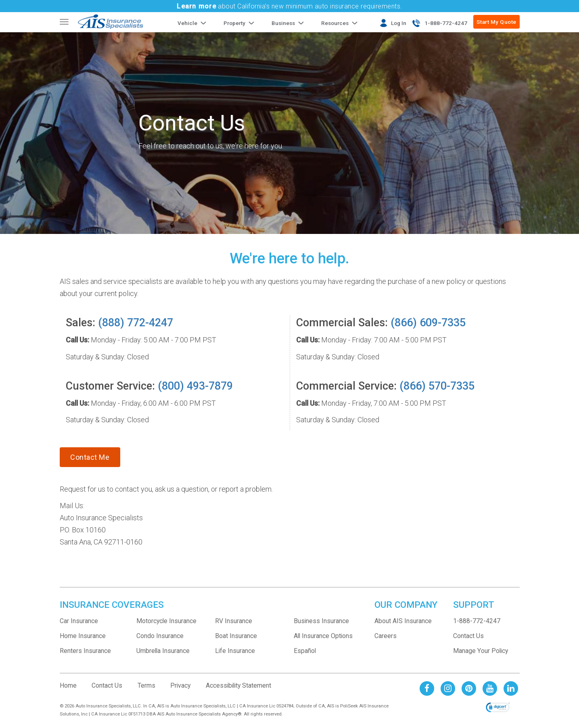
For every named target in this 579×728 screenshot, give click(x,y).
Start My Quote (496, 22)
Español (305, 651)
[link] (498, 708)
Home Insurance (83, 636)
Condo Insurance (160, 636)
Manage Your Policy (481, 651)
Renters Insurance (85, 651)
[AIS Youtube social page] (490, 688)
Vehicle (187, 23)
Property (234, 23)
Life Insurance (235, 651)
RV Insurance (234, 621)
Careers (386, 636)
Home (68, 685)
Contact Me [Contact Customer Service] (90, 457)
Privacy (180, 685)
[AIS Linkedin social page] (511, 688)
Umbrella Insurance (163, 651)
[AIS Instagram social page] (448, 688)
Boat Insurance (236, 636)
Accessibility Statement (238, 685)
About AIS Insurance (403, 621)
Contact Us (468, 636)
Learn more (196, 6)
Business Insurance (321, 621)
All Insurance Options (323, 636)
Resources (335, 23)
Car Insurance (79, 621)
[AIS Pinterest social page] (469, 688)
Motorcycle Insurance (166, 621)
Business (283, 23)
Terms (146, 685)
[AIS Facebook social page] (427, 688)
